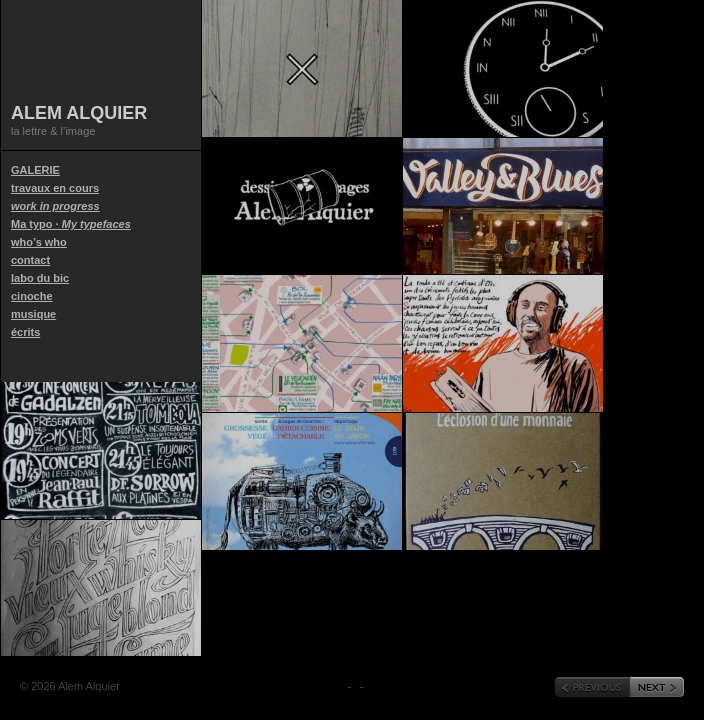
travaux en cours (55, 197)
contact (30, 260)
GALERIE (35, 170)
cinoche (32, 296)
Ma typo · (71, 224)
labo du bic (40, 278)
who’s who (39, 242)
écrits (25, 332)
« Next (657, 687)
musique (33, 314)
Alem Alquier (79, 113)
